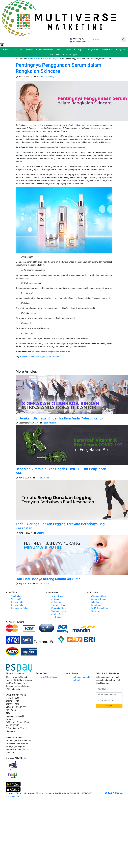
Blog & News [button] (94, 50)
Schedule (95, 602)
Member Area (57, 614)
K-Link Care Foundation (81, 677)
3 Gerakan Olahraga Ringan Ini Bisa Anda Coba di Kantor (60, 418)
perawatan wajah (38, 357)
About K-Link (16, 596)
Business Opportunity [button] (45, 50)
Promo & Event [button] (108, 50)
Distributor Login (58, 611)
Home (8, 50)
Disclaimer (96, 611)
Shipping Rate (17, 602)
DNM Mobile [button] (56, 55)
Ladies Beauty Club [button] (64, 50)
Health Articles (49, 423)
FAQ (18, 796)
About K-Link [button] (18, 50)
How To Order (57, 596)
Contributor (96, 605)
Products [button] (29, 50)
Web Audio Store (58, 608)
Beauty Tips (42, 77)
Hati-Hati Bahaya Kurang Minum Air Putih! (49, 579)
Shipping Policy (18, 605)
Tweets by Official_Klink (46, 677)
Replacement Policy (19, 608)
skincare (56, 357)
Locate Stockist (58, 617)
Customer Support (70, 55)
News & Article (42, 59)
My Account (56, 602)
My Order (55, 599)
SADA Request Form (100, 608)
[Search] (105, 40)
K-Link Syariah (80, 50)
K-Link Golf (76, 680)
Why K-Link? (16, 599)
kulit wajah (25, 357)
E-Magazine (121, 50)
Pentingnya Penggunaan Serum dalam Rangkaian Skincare (59, 68)
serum (49, 357)
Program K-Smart (59, 605)
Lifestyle (54, 59)
